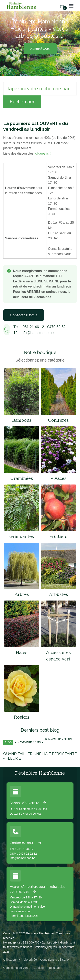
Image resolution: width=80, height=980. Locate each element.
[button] (71, 6)
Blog (8, 742)
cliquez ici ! (43, 153)
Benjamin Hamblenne (59, 739)
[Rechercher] (40, 89)
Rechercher (22, 102)
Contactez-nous (24, 315)
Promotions (40, 48)
